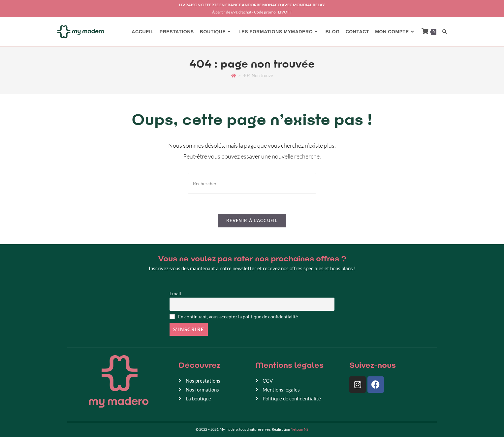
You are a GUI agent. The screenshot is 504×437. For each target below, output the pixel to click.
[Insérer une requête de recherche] (252, 183)
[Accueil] (234, 75)
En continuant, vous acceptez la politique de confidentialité (234, 317)
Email (175, 294)
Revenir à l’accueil (252, 220)
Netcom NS (299, 429)
